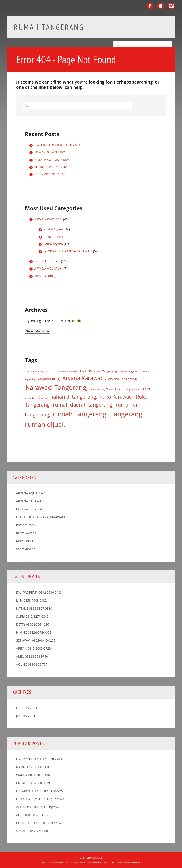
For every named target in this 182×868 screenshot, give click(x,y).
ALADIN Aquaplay (97, 862)
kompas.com (44, 276)
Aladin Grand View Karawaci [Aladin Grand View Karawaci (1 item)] (61, 371)
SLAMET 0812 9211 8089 (34, 831)
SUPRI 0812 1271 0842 (51, 167)
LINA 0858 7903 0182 (50, 152)
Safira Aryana (53, 244)
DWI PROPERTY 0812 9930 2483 (57, 145)
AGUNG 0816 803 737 (32, 664)
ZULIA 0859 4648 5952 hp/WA (38, 807)
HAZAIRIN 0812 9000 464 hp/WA (39, 791)
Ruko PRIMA (52, 237)
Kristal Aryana (54, 229)
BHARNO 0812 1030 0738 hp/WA (40, 823)
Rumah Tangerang (49, 27)
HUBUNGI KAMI (57, 862)
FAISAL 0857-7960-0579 (33, 783)
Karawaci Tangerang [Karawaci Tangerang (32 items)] (56, 387)
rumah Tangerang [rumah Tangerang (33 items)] (79, 414)
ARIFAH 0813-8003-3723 (34, 648)
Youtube (160, 6)
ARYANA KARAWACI (48, 219)
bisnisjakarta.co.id (47, 261)
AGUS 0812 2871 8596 (32, 815)
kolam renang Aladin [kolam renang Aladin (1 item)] (101, 389)
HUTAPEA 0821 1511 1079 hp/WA (40, 799)
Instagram (171, 6)
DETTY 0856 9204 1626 (51, 174)
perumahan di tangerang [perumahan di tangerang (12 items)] (67, 397)
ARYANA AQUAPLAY (49, 268)
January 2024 (26, 716)
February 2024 (27, 708)
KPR (44, 862)
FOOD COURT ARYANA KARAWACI (68, 251)
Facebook (150, 6)
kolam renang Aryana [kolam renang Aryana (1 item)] (127, 389)
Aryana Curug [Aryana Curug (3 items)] (49, 379)
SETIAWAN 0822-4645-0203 (36, 640)
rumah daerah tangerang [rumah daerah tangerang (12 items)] (83, 405)
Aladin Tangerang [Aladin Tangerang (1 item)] (129, 371)
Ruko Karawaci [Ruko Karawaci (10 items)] (116, 397)
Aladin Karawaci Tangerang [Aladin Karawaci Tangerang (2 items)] (98, 371)
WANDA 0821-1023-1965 (34, 775)
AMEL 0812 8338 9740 (32, 656)
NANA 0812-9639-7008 (33, 767)
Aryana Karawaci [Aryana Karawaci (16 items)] (83, 378)
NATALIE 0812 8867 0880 (52, 160)
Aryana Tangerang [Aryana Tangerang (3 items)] (122, 379)
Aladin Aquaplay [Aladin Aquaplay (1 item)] (35, 371)
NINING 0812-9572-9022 (34, 632)
